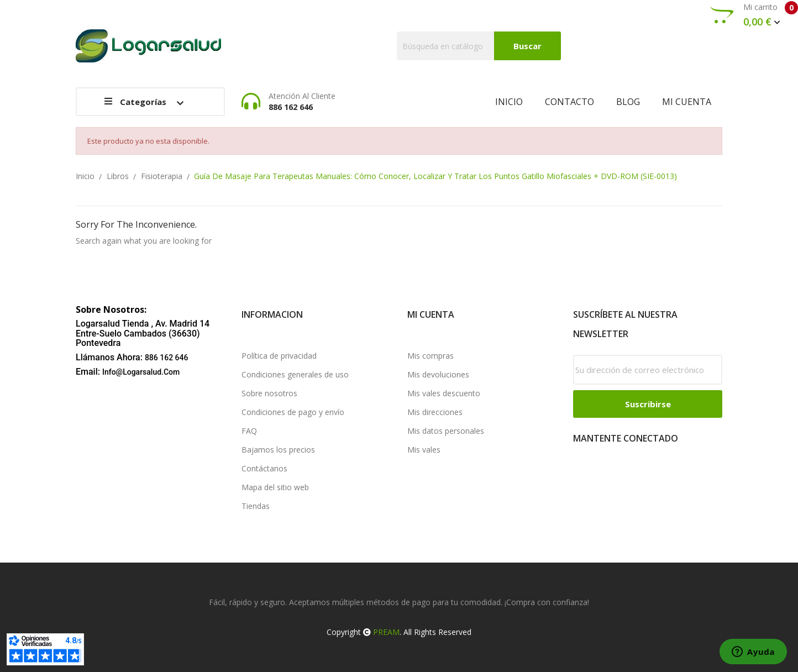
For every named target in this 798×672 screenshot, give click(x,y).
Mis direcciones (435, 412)
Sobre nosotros (269, 393)
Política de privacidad (279, 356)
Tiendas (256, 506)
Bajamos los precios (278, 450)
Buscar (527, 46)
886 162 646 (167, 358)
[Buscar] (479, 46)
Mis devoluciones (438, 374)
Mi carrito (754, 15)
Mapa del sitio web (275, 487)
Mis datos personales (446, 431)
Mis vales (424, 450)
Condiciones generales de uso (295, 374)
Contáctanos (264, 468)
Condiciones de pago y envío (293, 412)
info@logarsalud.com (141, 372)
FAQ (249, 431)
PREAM (386, 632)
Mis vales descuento (444, 393)
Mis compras (431, 356)
